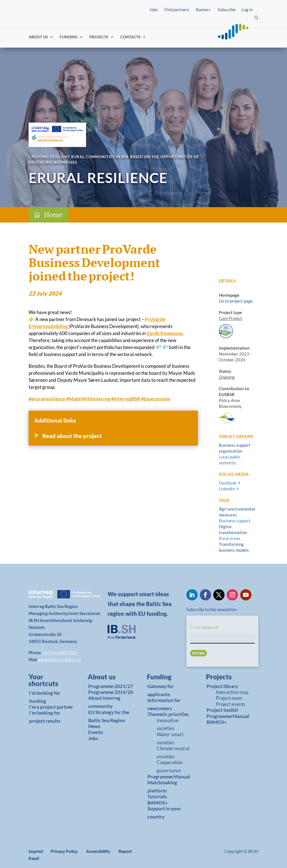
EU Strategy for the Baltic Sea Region (109, 716)
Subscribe (227, 10)
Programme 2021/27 (111, 686)
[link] (49, 682)
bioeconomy (156, 399)
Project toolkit (222, 710)
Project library (222, 686)
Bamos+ (203, 10)
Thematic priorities (168, 714)
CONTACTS (130, 37)
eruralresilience (47, 399)
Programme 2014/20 (111, 692)
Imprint (36, 851)
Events (96, 732)
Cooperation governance (170, 766)
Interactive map (232, 692)
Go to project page (236, 301)
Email (204, 627)
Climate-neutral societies (173, 752)
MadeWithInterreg (88, 399)
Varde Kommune (165, 333)
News (94, 726)
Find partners (177, 10)
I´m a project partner (51, 707)
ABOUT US (38, 37)
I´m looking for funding (45, 697)
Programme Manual (169, 777)
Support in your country (164, 813)
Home (53, 215)
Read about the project (72, 436)
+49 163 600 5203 (59, 652)
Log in (247, 10)
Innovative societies (168, 724)
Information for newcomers (164, 704)
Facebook (228, 483)
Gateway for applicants (161, 690)
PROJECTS (99, 37)
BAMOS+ (158, 803)
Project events (231, 704)
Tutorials (157, 796)
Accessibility (98, 851)
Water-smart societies (170, 738)
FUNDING (69, 37)
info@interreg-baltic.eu (59, 659)
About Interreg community (104, 702)
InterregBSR (126, 399)
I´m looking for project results (45, 717)
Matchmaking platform (162, 787)
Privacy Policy (64, 851)
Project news (229, 698)
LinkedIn (227, 489)
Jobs (154, 10)
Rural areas (230, 538)
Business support (235, 521)
